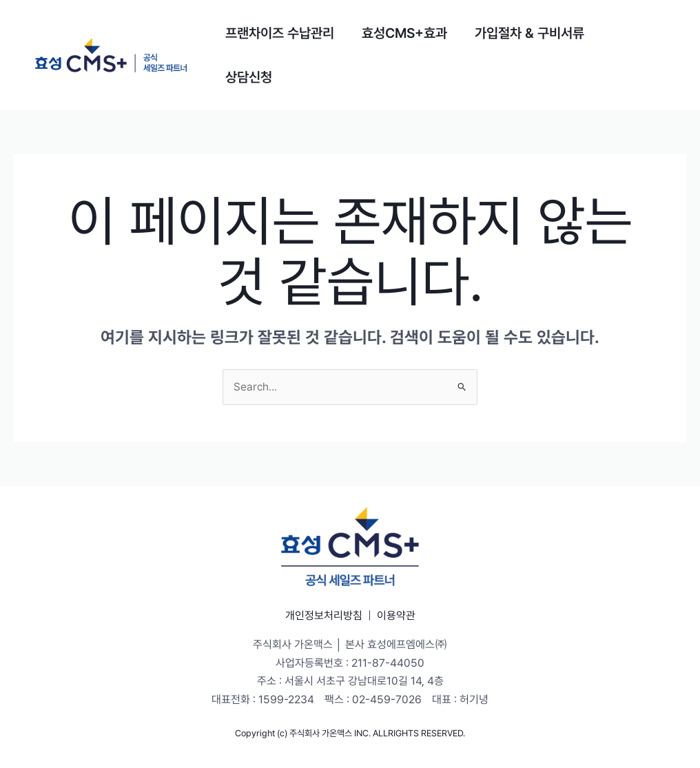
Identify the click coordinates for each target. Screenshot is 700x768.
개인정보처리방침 (324, 615)
